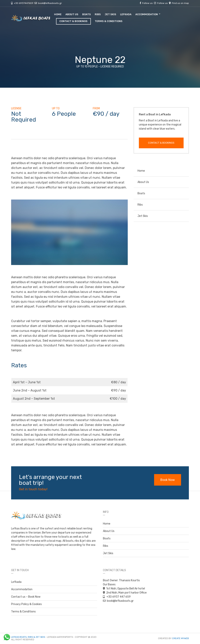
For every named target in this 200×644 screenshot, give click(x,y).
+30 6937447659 (26, 3)
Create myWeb (180, 638)
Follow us (150, 3)
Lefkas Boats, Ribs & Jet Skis (28, 637)
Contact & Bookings (73, 21)
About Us (72, 14)
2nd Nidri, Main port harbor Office (126, 593)
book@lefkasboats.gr (50, 3)
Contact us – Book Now (26, 597)
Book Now (168, 480)
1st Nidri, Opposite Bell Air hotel (126, 589)
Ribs (98, 14)
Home (58, 14)
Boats (87, 14)
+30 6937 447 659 (118, 597)
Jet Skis (110, 14)
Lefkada (126, 14)
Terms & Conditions (109, 21)
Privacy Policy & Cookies (26, 604)
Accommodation (147, 14)
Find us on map (180, 3)
